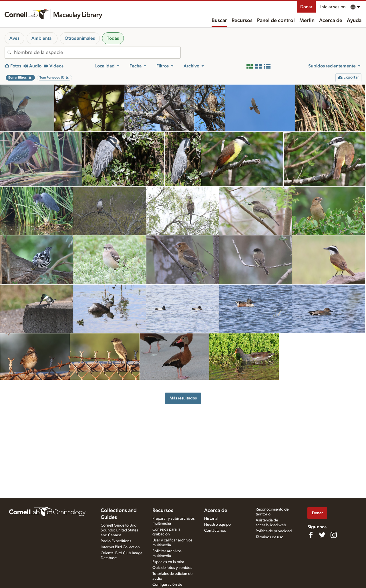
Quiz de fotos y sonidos (172, 568)
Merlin (307, 21)
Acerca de (331, 21)
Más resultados (183, 398)
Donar (306, 7)
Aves (14, 38)
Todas (113, 38)
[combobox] (97, 53)
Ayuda (354, 21)
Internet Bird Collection (120, 547)
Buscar (219, 21)
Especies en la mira (168, 562)
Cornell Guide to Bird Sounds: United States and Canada (119, 530)
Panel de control (276, 21)
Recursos (242, 21)
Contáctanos (215, 531)
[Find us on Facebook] (311, 535)
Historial (211, 519)
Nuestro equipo (217, 525)
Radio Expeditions (116, 541)
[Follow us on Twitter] (322, 535)
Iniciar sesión (333, 7)
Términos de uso (269, 537)
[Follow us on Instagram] (334, 535)
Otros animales (80, 38)
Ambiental (42, 38)
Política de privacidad (274, 531)
